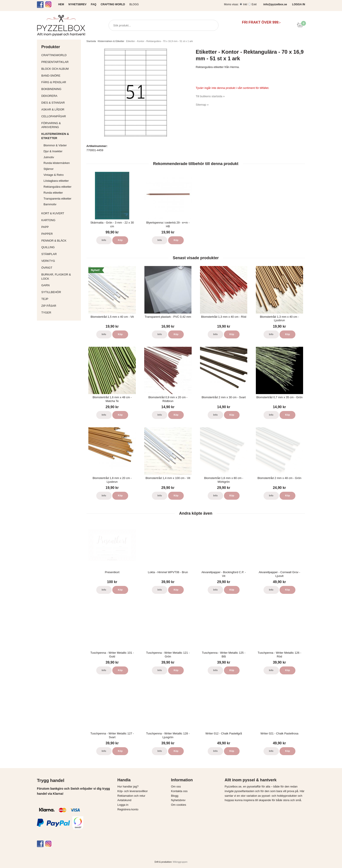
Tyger (60, 313)
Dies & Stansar (60, 103)
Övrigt (47, 268)
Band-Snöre (60, 76)
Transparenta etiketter (57, 199)
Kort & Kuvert (60, 213)
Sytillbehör (60, 292)
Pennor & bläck (60, 241)
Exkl (254, 4)
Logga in (123, 805)
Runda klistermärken (57, 163)
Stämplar (60, 254)
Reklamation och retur (131, 796)
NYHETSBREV (77, 4)
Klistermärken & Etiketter (60, 136)
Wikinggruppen (180, 862)
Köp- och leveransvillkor (133, 791)
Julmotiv (49, 157)
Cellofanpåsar (54, 116)
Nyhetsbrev (178, 800)
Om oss (176, 786)
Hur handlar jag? (128, 786)
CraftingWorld (60, 55)
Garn (60, 285)
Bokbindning (60, 89)
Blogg (134, 4)
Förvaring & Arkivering (60, 125)
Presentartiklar (60, 62)
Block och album (60, 69)
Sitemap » (202, 105)
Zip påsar (49, 306)
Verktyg (60, 261)
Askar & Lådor (53, 109)
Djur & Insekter (53, 151)
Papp (60, 227)
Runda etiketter (53, 193)
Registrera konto (128, 809)
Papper (60, 234)
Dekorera (60, 96)
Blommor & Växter (55, 145)
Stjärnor (49, 169)
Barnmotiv (50, 204)
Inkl (245, 4)
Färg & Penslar (60, 82)
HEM (61, 4)
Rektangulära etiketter (57, 187)
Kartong (60, 220)
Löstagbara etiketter (56, 181)
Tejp (60, 299)
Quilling (60, 247)
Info (104, 240)
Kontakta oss (179, 791)
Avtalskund (124, 800)
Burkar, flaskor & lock (60, 277)
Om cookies (179, 805)
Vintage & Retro (54, 175)
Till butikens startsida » (210, 96)
